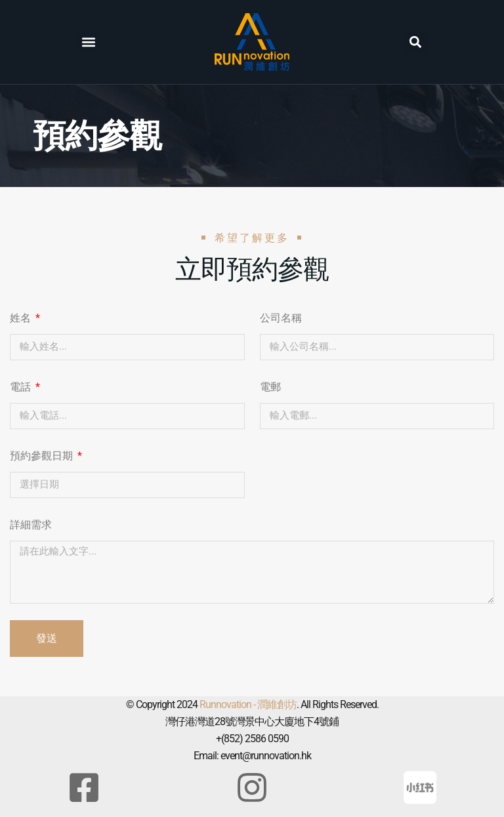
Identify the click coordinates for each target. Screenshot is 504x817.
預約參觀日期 (43, 456)
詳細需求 (31, 525)
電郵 (270, 387)
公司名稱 (281, 318)
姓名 (22, 318)
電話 (22, 387)
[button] (88, 42)
